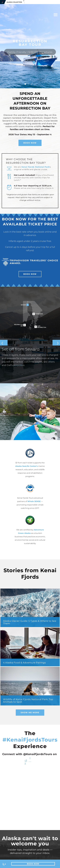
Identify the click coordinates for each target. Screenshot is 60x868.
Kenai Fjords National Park (35, 167)
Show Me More (30, 713)
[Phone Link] (4, 864)
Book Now (30, 143)
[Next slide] (56, 342)
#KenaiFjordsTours (30, 740)
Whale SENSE (34, 501)
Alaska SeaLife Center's (27, 466)
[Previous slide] (4, 342)
